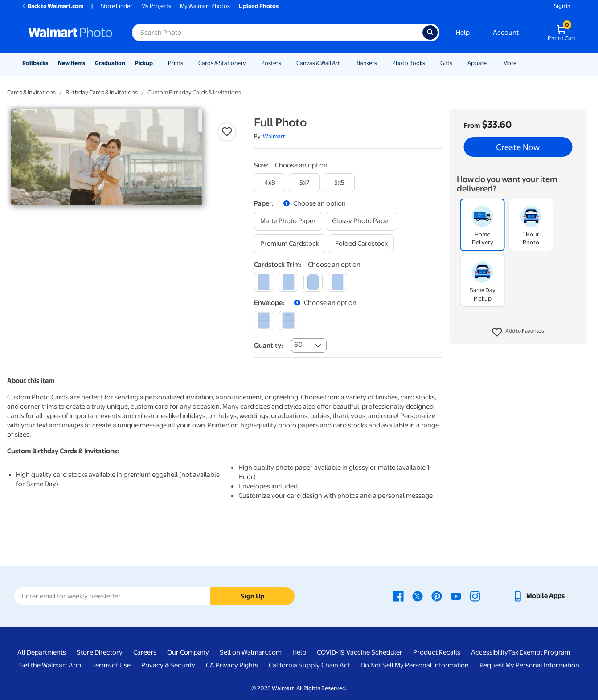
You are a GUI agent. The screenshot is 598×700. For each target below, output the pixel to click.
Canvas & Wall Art (318, 63)
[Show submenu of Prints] (187, 63)
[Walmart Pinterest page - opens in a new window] (437, 596)
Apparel (478, 63)
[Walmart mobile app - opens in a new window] (539, 596)
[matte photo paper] (288, 221)
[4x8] (270, 183)
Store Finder (117, 6)
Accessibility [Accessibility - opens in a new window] (489, 652)
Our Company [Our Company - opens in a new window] (188, 652)
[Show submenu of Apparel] (492, 63)
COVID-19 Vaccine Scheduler (360, 652)
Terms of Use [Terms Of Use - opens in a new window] (111, 665)
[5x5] (339, 183)
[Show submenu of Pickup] (157, 63)
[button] (518, 332)
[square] (264, 282)
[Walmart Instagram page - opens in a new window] (475, 596)
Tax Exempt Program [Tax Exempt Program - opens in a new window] (539, 652)
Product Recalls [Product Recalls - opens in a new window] (437, 652)
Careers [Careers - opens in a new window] (145, 652)
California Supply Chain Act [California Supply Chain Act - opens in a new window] (309, 665)
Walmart (274, 136)
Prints (176, 63)
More (510, 63)
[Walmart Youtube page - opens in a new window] (456, 596)
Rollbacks (35, 63)
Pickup (144, 63)
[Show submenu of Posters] (285, 63)
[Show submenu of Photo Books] (429, 63)
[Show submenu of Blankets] (381, 63)
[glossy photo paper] (361, 221)
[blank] (264, 320)
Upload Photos (259, 6)
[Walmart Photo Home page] (70, 33)
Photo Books (409, 63)
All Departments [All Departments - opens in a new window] (42, 652)
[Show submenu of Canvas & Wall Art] (344, 63)
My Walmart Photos (205, 6)
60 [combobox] (298, 345)
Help (463, 33)
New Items (72, 63)
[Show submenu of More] (520, 63)
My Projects (156, 6)
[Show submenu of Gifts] (456, 63)
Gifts (446, 63)
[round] (288, 282)
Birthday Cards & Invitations (102, 92)
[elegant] (313, 282)
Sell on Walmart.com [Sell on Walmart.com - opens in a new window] (251, 652)
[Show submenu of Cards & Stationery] (250, 63)
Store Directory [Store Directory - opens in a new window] (100, 652)
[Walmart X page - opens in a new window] (418, 596)
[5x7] (304, 183)
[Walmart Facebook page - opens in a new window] (398, 596)
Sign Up (252, 596)
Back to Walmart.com (52, 6)
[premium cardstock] (290, 244)
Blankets (366, 63)
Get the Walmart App (50, 665)
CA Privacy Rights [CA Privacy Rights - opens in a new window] (232, 665)
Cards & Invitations (31, 92)
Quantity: (268, 346)
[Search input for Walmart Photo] (277, 33)
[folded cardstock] (361, 244)
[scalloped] (338, 282)
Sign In (562, 6)
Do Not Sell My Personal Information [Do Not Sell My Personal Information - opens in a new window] (415, 665)
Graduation (110, 63)
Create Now (518, 147)
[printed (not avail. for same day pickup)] (288, 320)
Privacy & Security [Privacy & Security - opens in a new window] (168, 665)
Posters (271, 63)
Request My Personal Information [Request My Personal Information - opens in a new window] (529, 665)
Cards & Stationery (222, 63)
